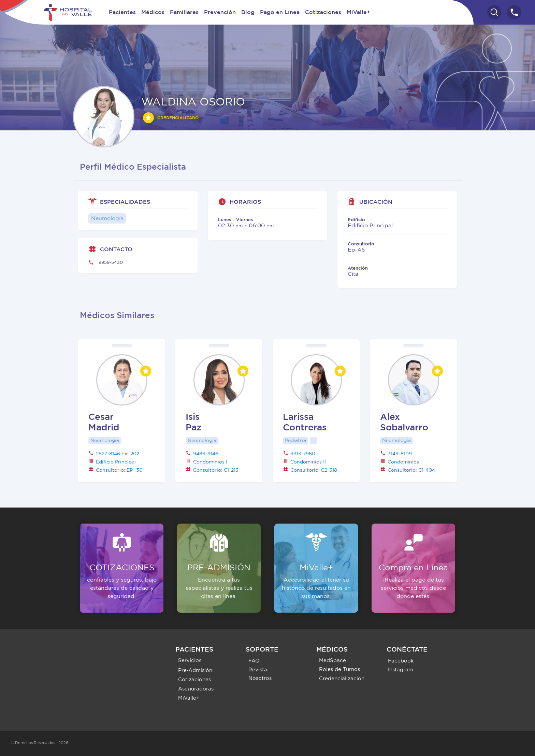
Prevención (220, 12)
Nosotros (260, 678)
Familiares (184, 12)
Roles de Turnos (339, 669)
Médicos (153, 12)
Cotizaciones (323, 12)
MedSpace (332, 661)
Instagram (401, 670)
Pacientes (122, 12)
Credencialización (342, 679)
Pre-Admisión (195, 671)
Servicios (190, 661)
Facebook (401, 661)
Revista (258, 670)
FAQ (254, 661)
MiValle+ (358, 12)
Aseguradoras (196, 689)
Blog (248, 12)
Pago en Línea (280, 12)
